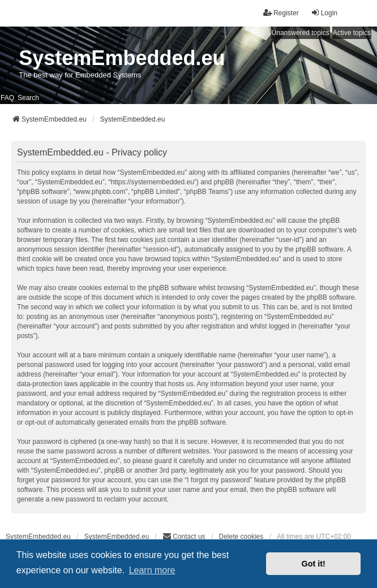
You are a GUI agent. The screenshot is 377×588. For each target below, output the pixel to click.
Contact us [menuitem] (184, 536)
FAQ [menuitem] (7, 98)
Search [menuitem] (28, 98)
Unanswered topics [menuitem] (301, 33)
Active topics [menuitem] (352, 33)
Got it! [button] (314, 564)
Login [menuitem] (324, 13)
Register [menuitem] (281, 13)
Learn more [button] (152, 570)
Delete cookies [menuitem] (241, 537)
